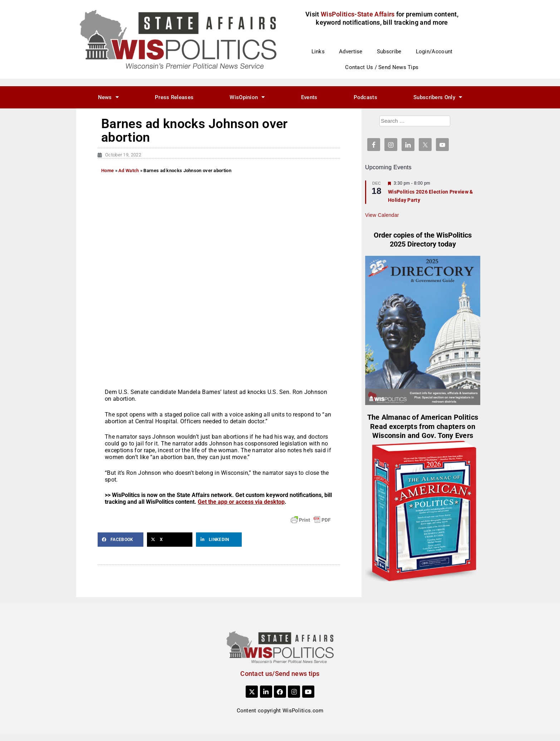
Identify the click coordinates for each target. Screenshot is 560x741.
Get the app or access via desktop (241, 502)
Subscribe (389, 52)
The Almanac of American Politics (423, 417)
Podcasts (365, 97)
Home (107, 170)
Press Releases (174, 97)
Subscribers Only (438, 97)
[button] (121, 540)
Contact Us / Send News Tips (382, 67)
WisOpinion (247, 97)
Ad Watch (129, 170)
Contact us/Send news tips (280, 674)
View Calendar (382, 215)
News (109, 97)
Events (309, 97)
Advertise (351, 52)
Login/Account (434, 52)
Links (318, 52)
